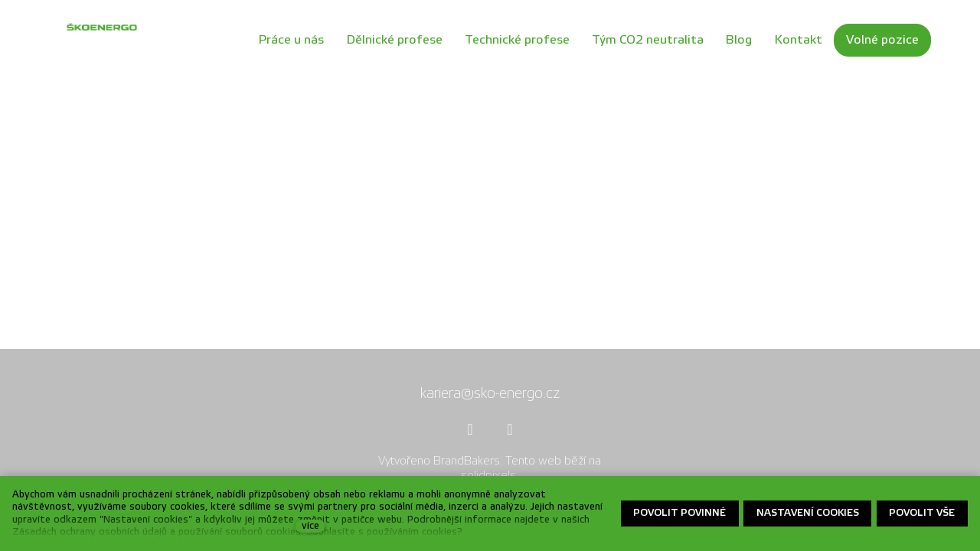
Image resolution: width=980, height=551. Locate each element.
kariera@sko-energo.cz (490, 393)
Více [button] (906, 61)
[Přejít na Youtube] (510, 429)
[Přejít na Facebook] (470, 429)
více (310, 526)
